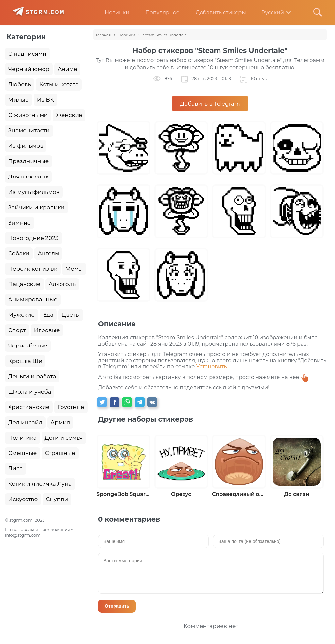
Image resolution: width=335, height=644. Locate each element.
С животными (28, 115)
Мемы (74, 269)
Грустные (71, 407)
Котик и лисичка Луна (40, 484)
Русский (268, 13)
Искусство (23, 499)
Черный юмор (29, 69)
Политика (22, 438)
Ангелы (48, 253)
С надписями (27, 54)
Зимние (19, 223)
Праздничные (28, 161)
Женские (69, 115)
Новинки (112, 13)
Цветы (71, 315)
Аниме (67, 69)
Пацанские (24, 284)
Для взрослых (28, 177)
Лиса (16, 468)
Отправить (117, 606)
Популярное (157, 13)
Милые (18, 100)
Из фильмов (26, 146)
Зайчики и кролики (36, 207)
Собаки (19, 253)
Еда (48, 315)
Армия (61, 422)
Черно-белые (28, 346)
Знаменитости (29, 130)
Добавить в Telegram (210, 104)
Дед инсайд (25, 422)
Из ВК (45, 100)
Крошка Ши (25, 361)
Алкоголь (62, 284)
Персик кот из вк (33, 269)
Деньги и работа (32, 376)
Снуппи (57, 499)
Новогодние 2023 (33, 238)
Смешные (22, 453)
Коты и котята (59, 84)
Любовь (20, 84)
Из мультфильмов (34, 192)
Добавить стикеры (216, 13)
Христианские (29, 407)
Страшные (60, 453)
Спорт (17, 330)
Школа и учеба (30, 392)
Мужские (21, 315)
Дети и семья (64, 438)
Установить (212, 367)
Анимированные (33, 299)
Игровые (47, 330)
